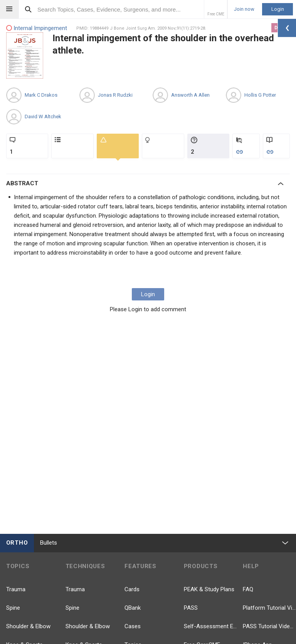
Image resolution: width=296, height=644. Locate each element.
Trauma (16, 589)
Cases (133, 626)
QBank (133, 608)
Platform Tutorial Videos (269, 608)
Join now (244, 9)
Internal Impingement (37, 28)
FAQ (248, 589)
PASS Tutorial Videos (269, 626)
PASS (191, 608)
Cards (132, 589)
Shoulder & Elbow (28, 626)
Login (278, 9)
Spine (13, 608)
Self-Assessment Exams (210, 626)
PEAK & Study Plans (209, 589)
